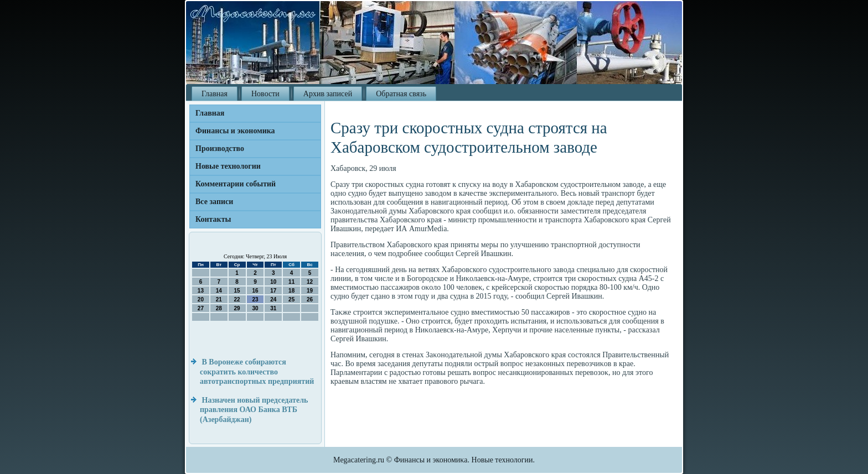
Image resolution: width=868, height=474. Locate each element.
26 (310, 299)
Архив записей (328, 94)
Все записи (214, 202)
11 (291, 282)
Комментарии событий (236, 184)
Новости (265, 94)
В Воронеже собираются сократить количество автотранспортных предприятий (257, 372)
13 (201, 291)
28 (219, 308)
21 (219, 299)
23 (255, 299)
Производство (220, 149)
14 (219, 291)
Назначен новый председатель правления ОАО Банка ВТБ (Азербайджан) (254, 410)
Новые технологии (228, 166)
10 (273, 282)
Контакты (213, 219)
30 (255, 308)
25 (291, 299)
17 (273, 291)
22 (237, 299)
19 (310, 291)
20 (201, 299)
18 (291, 291)
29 (237, 308)
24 (273, 299)
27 (201, 308)
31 (273, 308)
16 (255, 291)
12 (310, 282)
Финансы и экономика (235, 131)
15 (237, 291)
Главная (215, 94)
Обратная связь (401, 94)
